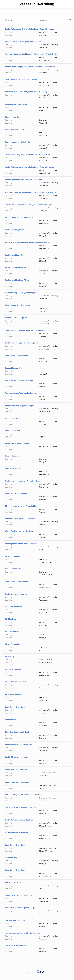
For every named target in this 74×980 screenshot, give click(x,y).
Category (20, 20)
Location (55, 20)
